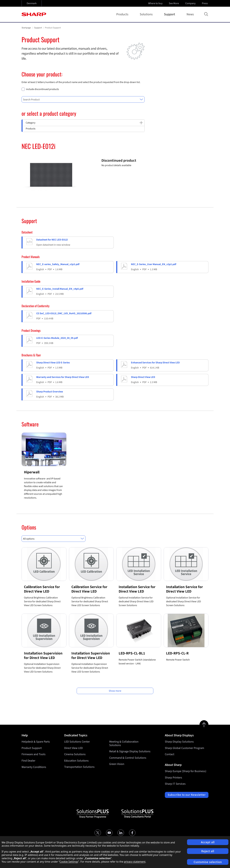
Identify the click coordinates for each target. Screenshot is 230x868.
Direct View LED (73, 748)
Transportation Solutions (79, 767)
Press (205, 3)
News (190, 14)
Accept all (208, 842)
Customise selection (208, 862)
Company (191, 3)
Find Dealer (28, 761)
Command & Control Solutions (128, 758)
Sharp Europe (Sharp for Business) (186, 771)
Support (170, 14)
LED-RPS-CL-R (177, 653)
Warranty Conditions (34, 767)
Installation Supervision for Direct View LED (43, 656)
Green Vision (117, 764)
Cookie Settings (69, 862)
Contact (170, 754)
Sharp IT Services (175, 784)
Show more (115, 691)
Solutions (147, 14)
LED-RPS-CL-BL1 (132, 653)
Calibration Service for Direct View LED (42, 589)
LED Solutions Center (77, 742)
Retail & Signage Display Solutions (130, 751)
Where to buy (155, 3)
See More (174, 3)
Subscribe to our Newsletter (187, 795)
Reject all (208, 851)
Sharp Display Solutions (179, 742)
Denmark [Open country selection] (32, 3)
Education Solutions (76, 761)
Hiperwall (32, 472)
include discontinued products (42, 89)
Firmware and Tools (34, 754)
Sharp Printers (173, 778)
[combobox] (83, 99)
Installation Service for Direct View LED (137, 589)
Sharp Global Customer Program (184, 748)
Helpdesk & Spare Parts (36, 742)
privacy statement (135, 862)
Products (123, 14)
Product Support (32, 748)
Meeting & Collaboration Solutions (124, 743)
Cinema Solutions (75, 754)
